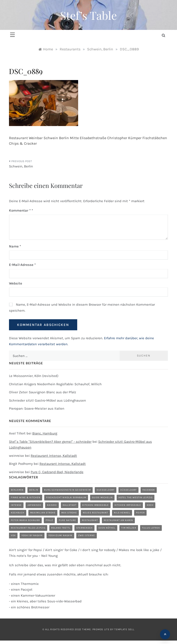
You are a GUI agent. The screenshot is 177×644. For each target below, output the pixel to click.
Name (15, 246)
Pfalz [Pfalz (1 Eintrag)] (49, 520)
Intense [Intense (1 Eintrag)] (16, 505)
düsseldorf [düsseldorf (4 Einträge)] (128, 490)
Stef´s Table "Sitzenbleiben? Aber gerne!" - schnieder (50, 442)
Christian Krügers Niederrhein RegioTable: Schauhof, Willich (55, 384)
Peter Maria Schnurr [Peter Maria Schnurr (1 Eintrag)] (25, 520)
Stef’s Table (88, 15)
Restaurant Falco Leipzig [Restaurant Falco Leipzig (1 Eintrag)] (28, 528)
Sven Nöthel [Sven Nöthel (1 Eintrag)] (107, 528)
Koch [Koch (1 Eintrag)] (150, 505)
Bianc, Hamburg (45, 433)
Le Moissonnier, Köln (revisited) (34, 376)
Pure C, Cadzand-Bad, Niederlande (57, 472)
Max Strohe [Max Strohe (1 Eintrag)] (69, 513)
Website (16, 283)
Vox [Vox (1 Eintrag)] (13, 535)
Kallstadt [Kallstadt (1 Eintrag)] (70, 505)
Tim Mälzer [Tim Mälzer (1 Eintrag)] (129, 528)
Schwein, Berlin (21, 166)
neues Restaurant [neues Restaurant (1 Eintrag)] (95, 513)
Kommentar (20, 210)
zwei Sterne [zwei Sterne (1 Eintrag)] (87, 535)
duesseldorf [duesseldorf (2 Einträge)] (106, 490)
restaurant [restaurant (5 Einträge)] (90, 520)
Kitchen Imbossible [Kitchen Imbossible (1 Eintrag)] (96, 505)
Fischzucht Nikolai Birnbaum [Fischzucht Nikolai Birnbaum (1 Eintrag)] (66, 497)
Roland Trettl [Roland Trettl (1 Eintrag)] (61, 528)
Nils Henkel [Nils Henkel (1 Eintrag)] (122, 513)
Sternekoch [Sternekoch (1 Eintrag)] (84, 528)
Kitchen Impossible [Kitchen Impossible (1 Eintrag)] (128, 505)
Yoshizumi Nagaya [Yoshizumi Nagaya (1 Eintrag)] (60, 535)
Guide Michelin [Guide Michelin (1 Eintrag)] (102, 497)
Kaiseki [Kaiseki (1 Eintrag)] (52, 505)
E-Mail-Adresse (22, 265)
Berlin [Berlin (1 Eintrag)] (34, 490)
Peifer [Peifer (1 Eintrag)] (140, 513)
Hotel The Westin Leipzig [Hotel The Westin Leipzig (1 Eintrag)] (136, 497)
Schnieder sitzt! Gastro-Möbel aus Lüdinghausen (47, 400)
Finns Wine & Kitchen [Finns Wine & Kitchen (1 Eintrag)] (26, 497)
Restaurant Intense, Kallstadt (54, 456)
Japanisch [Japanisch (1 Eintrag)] (34, 505)
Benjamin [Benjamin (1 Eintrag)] (17, 490)
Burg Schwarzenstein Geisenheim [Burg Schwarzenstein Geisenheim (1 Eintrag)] (67, 490)
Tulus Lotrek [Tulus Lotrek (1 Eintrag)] (151, 528)
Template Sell (124, 629)
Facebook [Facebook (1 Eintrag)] (149, 490)
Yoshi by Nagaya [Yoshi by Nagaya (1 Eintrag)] (32, 535)
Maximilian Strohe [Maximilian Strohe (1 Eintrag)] (43, 513)
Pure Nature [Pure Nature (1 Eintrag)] (67, 520)
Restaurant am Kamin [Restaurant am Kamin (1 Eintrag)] (118, 520)
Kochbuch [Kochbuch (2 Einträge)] (18, 513)
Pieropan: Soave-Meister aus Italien (37, 408)
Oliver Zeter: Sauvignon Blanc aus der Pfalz (43, 392)
